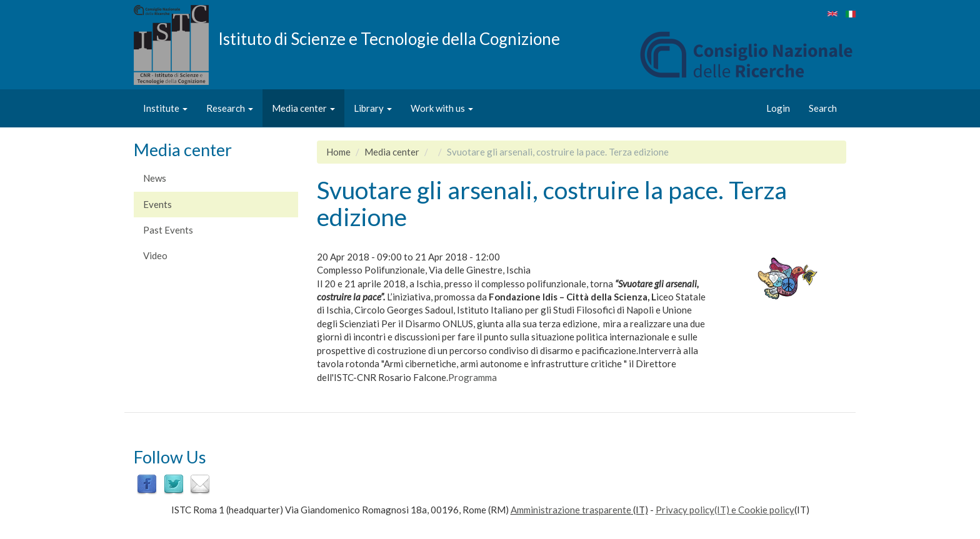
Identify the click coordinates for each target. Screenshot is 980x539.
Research (230, 108)
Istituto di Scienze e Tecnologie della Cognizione (389, 38)
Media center (303, 108)
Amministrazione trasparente (571, 510)
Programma (472, 377)
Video (155, 255)
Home (338, 152)
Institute (165, 108)
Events (157, 204)
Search (823, 108)
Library (373, 108)
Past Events (168, 230)
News (155, 178)
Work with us (442, 108)
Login (778, 108)
